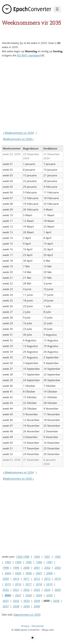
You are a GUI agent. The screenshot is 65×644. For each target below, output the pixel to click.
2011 (27, 579)
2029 (39, 595)
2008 (49, 573)
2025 (58, 590)
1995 (29, 562)
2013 (47, 579)
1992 (58, 557)
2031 (6, 601)
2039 (27, 606)
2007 (39, 573)
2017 (29, 584)
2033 (27, 601)
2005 (18, 573)
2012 (37, 579)
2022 (27, 590)
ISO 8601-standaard (29, 55)
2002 (47, 568)
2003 (58, 568)
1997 (49, 562)
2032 (16, 601)
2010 (16, 579)
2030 (49, 595)
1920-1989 (23, 557)
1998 (6, 568)
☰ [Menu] (57, 9)
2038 (16, 606)
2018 (39, 584)
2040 (37, 606)
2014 (58, 579)
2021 (16, 590)
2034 (37, 601)
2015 (8, 584)
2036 (56, 601)
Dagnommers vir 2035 (27, 615)
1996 (39, 562)
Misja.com (48, 630)
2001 (37, 568)
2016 (18, 584)
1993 (8, 562)
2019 (49, 584)
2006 (29, 573)
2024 (47, 590)
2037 (6, 606)
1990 (37, 557)
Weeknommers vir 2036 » (18, 139)
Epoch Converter (30, 630)
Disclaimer (38, 626)
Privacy (25, 626)
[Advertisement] (32, 95)
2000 (27, 568)
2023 (37, 590)
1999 (16, 568)
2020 (6, 590)
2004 (8, 573)
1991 (47, 557)
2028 (29, 595)
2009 (6, 579)
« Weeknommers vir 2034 (18, 133)
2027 (18, 595)
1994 (18, 562)
